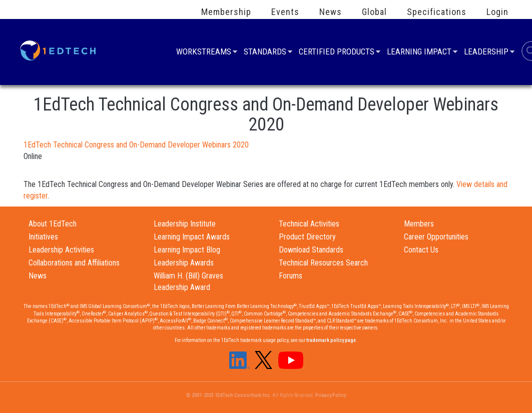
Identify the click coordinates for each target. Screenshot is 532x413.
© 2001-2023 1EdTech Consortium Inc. (229, 395)
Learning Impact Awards (192, 237)
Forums (291, 276)
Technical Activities (309, 224)
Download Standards (311, 250)
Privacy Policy (331, 395)
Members (419, 224)
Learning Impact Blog (187, 250)
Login (497, 12)
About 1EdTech (53, 224)
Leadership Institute (185, 224)
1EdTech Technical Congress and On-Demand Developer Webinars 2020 (136, 145)
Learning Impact (419, 53)
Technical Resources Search (323, 263)
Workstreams (204, 53)
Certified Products (337, 53)
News (331, 12)
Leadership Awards (184, 263)
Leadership (486, 53)
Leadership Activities (61, 250)
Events (285, 12)
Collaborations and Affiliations (74, 263)
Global (374, 12)
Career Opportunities (436, 237)
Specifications (437, 12)
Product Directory (307, 237)
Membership (226, 12)
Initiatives (43, 237)
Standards (265, 53)
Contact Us (421, 250)
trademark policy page (331, 340)
